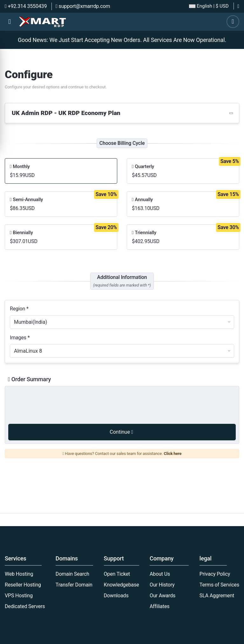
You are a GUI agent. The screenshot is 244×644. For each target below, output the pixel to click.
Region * (19, 309)
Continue (121, 432)
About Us (160, 574)
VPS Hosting (19, 596)
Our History (162, 585)
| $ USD (209, 6)
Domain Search (72, 574)
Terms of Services (219, 585)
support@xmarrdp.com (83, 6)
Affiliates (159, 606)
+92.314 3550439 (26, 6)
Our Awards (163, 596)
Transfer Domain (74, 585)
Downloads (116, 596)
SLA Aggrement (217, 596)
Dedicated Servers (25, 606)
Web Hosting (19, 574)
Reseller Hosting (23, 585)
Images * (20, 338)
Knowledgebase (122, 585)
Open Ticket (117, 574)
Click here (173, 454)
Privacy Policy (215, 574)
